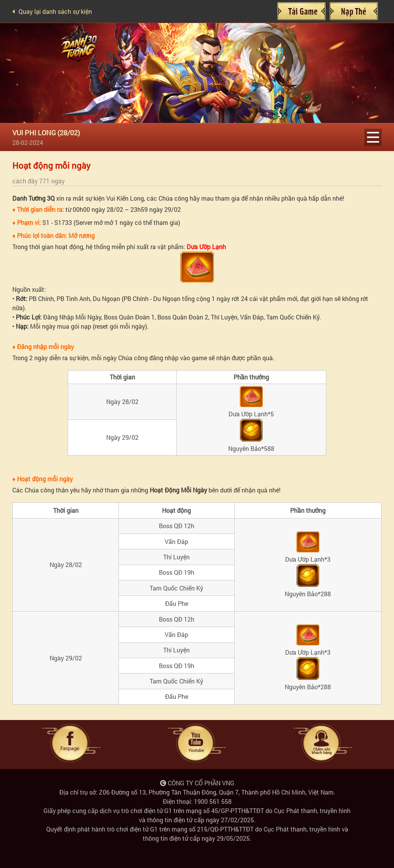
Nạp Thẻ (354, 11)
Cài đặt (301, 11)
